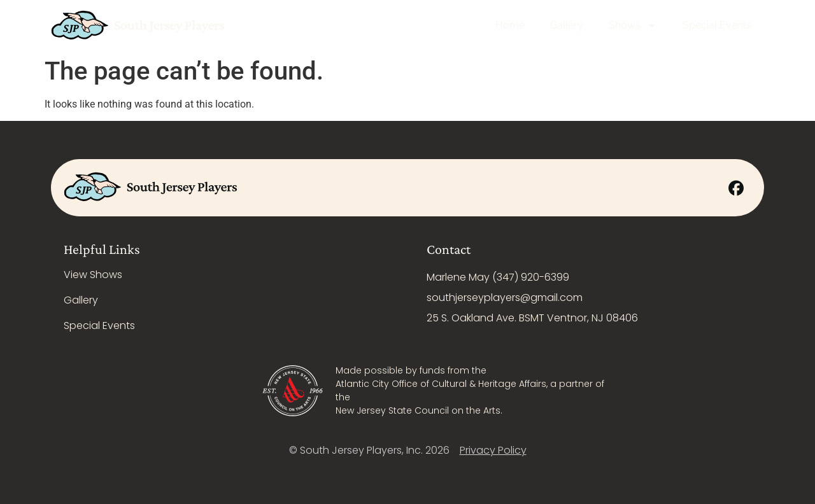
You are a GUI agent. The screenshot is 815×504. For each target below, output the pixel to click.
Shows (633, 25)
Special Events (717, 25)
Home (510, 25)
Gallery (567, 25)
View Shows (93, 275)
